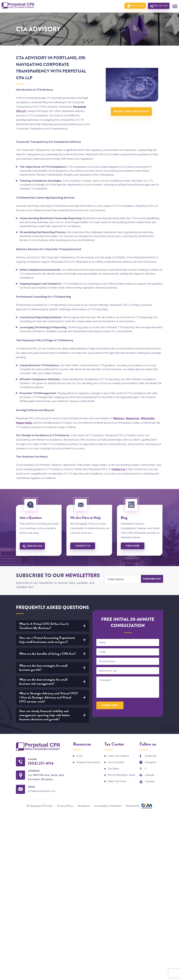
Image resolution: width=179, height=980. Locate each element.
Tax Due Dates (116, 762)
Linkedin (150, 775)
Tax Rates (113, 768)
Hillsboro (119, 418)
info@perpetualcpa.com (44, 791)
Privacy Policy (65, 806)
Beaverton (133, 418)
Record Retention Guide (121, 775)
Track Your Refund (118, 755)
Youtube (150, 781)
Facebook (151, 755)
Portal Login (133, 6)
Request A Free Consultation (132, 112)
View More (133, 545)
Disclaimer (84, 806)
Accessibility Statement (108, 806)
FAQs (79, 755)
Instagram (151, 762)
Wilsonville (148, 418)
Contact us (119, 469)
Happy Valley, (24, 422)
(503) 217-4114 (159, 6)
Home (20, 45)
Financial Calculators (88, 762)
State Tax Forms (117, 781)
